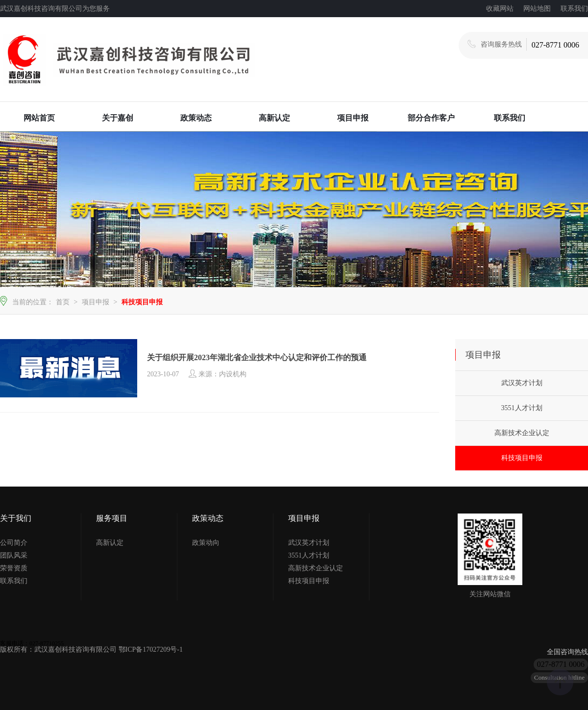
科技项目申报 (142, 302)
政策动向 (206, 543)
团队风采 (14, 555)
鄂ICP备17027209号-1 (151, 649)
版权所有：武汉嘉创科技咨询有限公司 (59, 649)
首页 (63, 302)
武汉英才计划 (522, 383)
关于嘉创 (118, 118)
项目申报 (353, 118)
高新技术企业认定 (522, 433)
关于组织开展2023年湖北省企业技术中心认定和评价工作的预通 (257, 357)
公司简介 (14, 543)
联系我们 (574, 9)
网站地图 (537, 9)
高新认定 (274, 118)
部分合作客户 (431, 118)
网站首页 (39, 118)
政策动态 (196, 118)
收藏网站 (500, 9)
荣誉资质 (14, 568)
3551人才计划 (522, 408)
